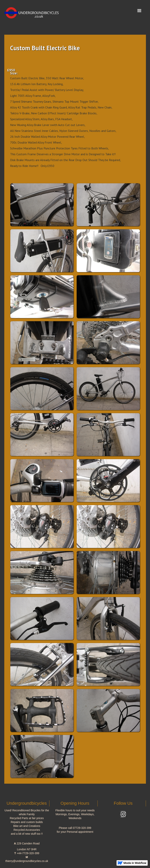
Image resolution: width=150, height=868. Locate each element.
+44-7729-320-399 (28, 853)
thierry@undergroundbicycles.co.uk (27, 861)
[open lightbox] (42, 205)
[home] (33, 11)
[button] (139, 11)
